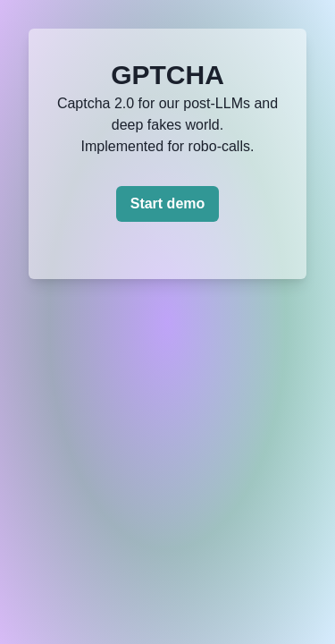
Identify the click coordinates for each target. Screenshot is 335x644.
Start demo (168, 203)
